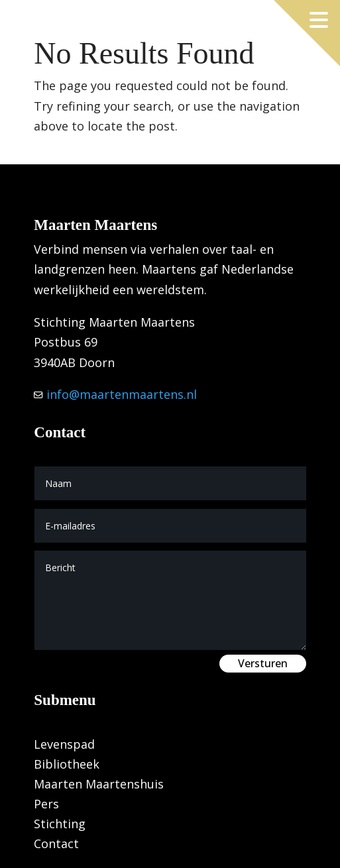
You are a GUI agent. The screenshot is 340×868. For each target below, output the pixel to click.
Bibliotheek (67, 766)
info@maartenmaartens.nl (120, 394)
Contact (56, 845)
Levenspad (64, 746)
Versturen (263, 663)
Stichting (60, 825)
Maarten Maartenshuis (99, 786)
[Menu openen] (319, 20)
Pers (46, 805)
